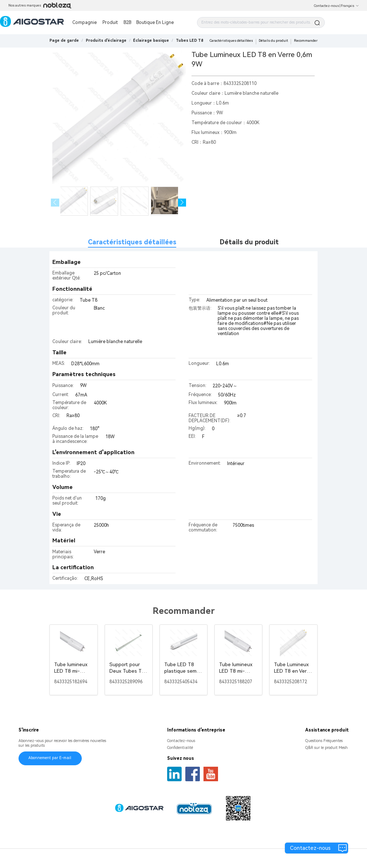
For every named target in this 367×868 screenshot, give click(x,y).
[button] (182, 203)
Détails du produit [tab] (249, 242)
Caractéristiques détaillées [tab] (132, 242)
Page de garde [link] (64, 40)
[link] (106, 40)
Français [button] (350, 6)
